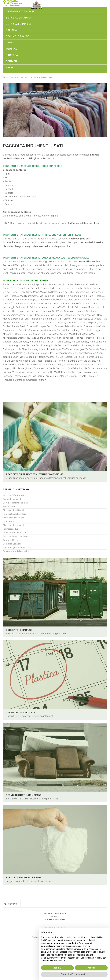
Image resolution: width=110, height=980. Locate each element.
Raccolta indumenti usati (41, 77)
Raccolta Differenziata (14, 495)
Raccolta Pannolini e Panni (15, 536)
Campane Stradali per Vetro (16, 551)
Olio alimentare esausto (14, 525)
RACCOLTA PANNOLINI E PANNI (23, 877)
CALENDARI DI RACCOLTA (21, 713)
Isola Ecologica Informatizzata (17, 548)
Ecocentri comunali (12, 499)
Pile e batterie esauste (13, 518)
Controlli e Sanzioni (12, 544)
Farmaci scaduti (11, 529)
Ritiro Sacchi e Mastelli (14, 510)
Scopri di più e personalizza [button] (74, 974)
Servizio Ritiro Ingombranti (15, 503)
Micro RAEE (8, 521)
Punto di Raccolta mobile (15, 514)
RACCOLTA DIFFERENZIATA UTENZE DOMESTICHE (34, 474)
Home (5, 77)
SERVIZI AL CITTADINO (16, 489)
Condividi (13, 904)
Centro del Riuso (11, 540)
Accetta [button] (91, 968)
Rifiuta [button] (57, 968)
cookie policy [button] (84, 946)
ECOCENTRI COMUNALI (19, 630)
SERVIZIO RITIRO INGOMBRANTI (24, 795)
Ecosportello (9, 507)
